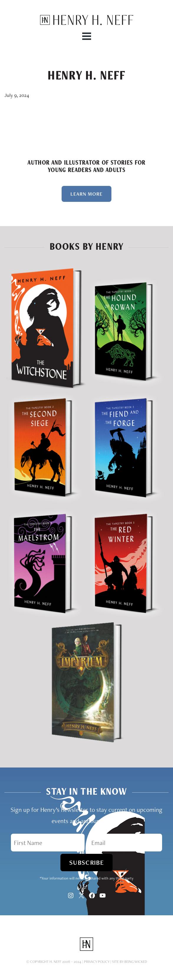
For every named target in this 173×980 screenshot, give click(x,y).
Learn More (87, 194)
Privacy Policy (97, 962)
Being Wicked (136, 962)
